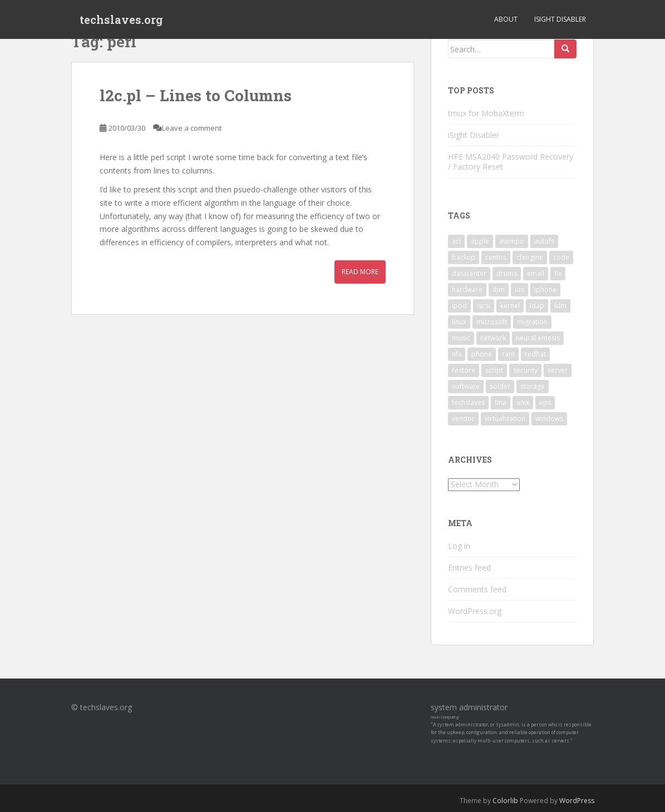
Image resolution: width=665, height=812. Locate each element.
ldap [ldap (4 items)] (537, 306)
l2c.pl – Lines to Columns (196, 95)
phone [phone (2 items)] (482, 354)
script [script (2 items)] (494, 370)
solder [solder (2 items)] (500, 386)
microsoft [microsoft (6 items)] (492, 322)
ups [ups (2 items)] (545, 402)
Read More (360, 272)
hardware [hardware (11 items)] (467, 289)
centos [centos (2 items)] (496, 257)
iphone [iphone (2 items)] (545, 289)
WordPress (577, 801)
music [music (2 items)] (461, 338)
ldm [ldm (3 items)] (560, 306)
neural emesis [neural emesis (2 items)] (538, 338)
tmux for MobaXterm (486, 113)
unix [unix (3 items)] (523, 402)
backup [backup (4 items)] (464, 257)
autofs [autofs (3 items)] (544, 241)
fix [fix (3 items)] (558, 273)
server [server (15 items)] (558, 370)
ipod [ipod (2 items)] (459, 306)
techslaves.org (121, 19)
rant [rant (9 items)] (508, 354)
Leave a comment (192, 128)
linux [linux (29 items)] (459, 322)
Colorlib (505, 801)
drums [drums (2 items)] (507, 273)
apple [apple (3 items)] (480, 241)
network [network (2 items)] (493, 338)
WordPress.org (475, 611)
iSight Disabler (560, 19)
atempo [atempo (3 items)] (512, 241)
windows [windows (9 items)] (549, 419)
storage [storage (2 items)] (533, 386)
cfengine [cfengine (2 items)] (530, 257)
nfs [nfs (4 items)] (457, 354)
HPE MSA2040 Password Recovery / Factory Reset (511, 162)
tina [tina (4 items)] (501, 402)
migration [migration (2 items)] (532, 322)
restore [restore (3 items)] (464, 370)
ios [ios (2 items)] (519, 289)
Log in (459, 546)
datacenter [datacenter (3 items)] (469, 273)
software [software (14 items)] (466, 386)
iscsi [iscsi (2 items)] (484, 306)
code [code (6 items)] (561, 257)
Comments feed (477, 589)
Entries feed (469, 568)
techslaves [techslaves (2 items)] (468, 402)
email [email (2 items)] (536, 273)
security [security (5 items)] (525, 370)
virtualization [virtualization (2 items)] (505, 419)
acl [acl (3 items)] (456, 241)
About (506, 19)
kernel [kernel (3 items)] (510, 306)
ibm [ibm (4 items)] (499, 289)
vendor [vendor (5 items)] (463, 419)
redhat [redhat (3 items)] (535, 354)
